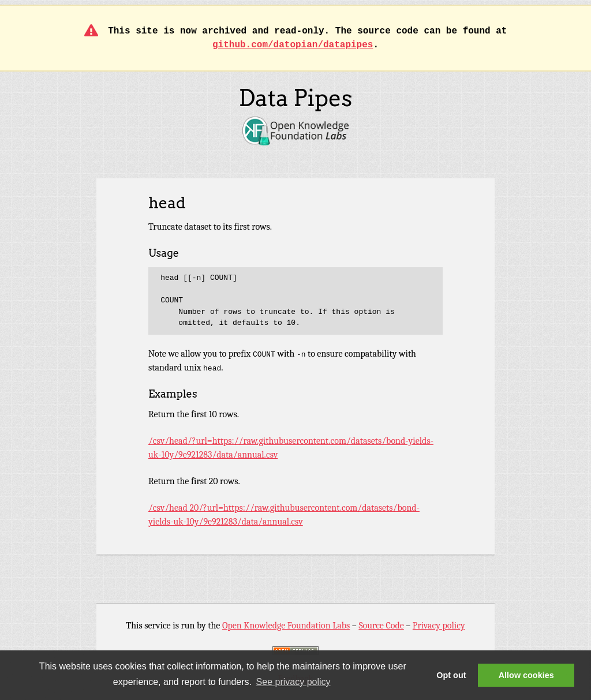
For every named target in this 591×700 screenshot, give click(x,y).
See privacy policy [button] (293, 682)
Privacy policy (439, 626)
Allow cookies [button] (526, 675)
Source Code (381, 626)
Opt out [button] (451, 675)
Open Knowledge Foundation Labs (286, 626)
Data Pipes (295, 98)
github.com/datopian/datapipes (293, 45)
